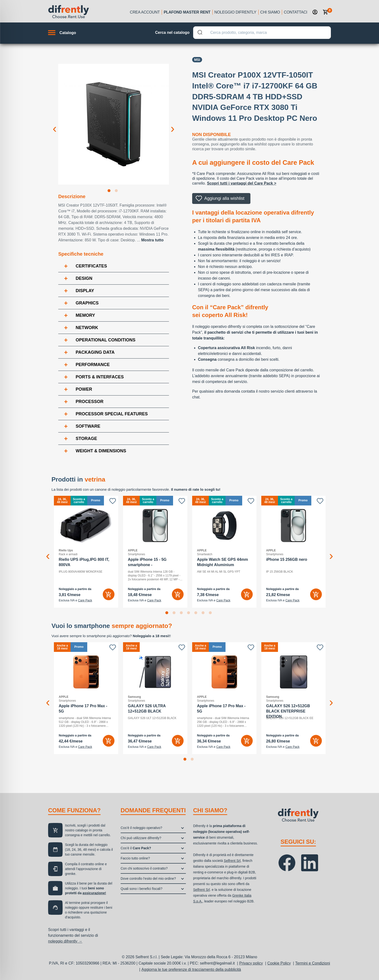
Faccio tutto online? (135, 858)
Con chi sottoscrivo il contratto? (144, 868)
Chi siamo (270, 12)
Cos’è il (136, 848)
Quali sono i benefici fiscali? (142, 889)
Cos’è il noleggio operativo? (141, 828)
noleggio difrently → (65, 941)
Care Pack (85, 600)
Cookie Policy (279, 963)
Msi (197, 60)
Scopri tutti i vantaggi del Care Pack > (242, 183)
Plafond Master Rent (187, 12)
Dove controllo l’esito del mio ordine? (148, 879)
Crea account (145, 12)
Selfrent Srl (232, 861)
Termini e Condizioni (313, 963)
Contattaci (295, 12)
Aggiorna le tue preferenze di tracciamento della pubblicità (191, 969)
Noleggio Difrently (235, 12)
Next (173, 125)
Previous (55, 125)
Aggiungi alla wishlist (224, 198)
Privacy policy (251, 963)
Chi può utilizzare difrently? (141, 838)
